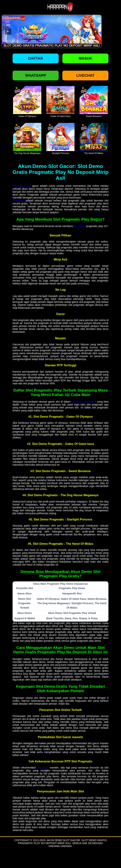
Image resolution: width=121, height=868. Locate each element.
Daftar (36, 58)
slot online (80, 226)
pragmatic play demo (84, 402)
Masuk (85, 58)
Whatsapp (36, 75)
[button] (8, 31)
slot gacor (43, 768)
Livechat (85, 75)
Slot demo (19, 201)
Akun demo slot (22, 186)
